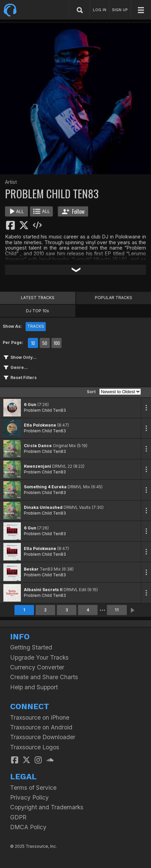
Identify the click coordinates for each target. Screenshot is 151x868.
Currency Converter (37, 667)
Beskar (31, 569)
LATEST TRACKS (38, 298)
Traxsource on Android (41, 727)
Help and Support (34, 687)
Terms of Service (33, 788)
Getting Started (31, 647)
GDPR (18, 817)
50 (45, 343)
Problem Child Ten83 (45, 410)
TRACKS (36, 326)
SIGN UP (120, 10)
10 (33, 343)
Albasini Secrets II (43, 590)
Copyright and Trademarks (47, 807)
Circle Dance (38, 446)
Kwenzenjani (37, 466)
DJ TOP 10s (37, 311)
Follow (73, 211)
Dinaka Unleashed (43, 507)
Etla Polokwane (40, 425)
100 (57, 343)
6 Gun (30, 404)
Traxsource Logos (35, 747)
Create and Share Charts (44, 677)
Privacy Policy (29, 797)
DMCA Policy (28, 827)
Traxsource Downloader (43, 737)
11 (117, 610)
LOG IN (100, 10)
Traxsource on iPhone (40, 717)
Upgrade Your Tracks (39, 657)
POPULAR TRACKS (114, 298)
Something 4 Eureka (45, 487)
